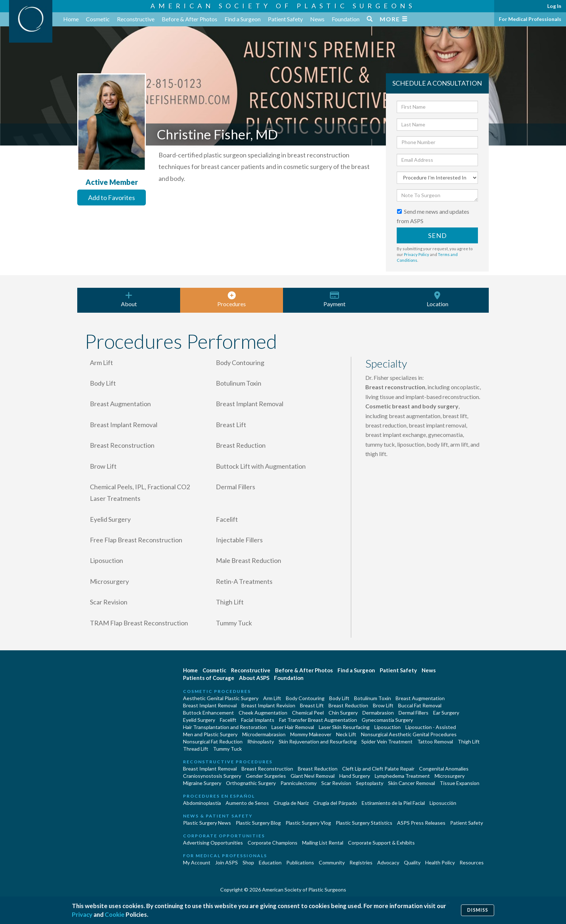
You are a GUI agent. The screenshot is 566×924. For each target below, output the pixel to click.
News (317, 19)
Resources (472, 862)
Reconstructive (136, 19)
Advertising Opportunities (213, 843)
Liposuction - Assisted (431, 727)
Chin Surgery (343, 713)
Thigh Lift (469, 741)
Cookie (115, 914)
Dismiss (478, 910)
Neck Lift (346, 734)
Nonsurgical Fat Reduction (213, 741)
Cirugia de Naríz (291, 803)
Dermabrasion (378, 713)
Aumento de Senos (247, 803)
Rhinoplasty (261, 741)
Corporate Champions (273, 843)
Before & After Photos (190, 19)
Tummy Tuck (227, 749)
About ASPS (254, 678)
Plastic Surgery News (207, 823)
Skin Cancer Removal (412, 783)
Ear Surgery (446, 713)
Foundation (346, 19)
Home (71, 19)
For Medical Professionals (530, 19)
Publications (300, 862)
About (129, 299)
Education (270, 862)
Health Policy (440, 862)
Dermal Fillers (413, 713)
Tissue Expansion (460, 783)
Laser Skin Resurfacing (344, 727)
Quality (412, 862)
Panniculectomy (299, 783)
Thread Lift (196, 749)
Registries (361, 862)
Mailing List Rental (323, 843)
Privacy (82, 914)
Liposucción (443, 803)
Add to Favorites (112, 198)
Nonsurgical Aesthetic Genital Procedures (409, 734)
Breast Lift (312, 705)
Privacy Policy (417, 254)
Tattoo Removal (435, 741)
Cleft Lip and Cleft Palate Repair (378, 769)
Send (437, 235)
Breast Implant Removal (210, 705)
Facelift (228, 720)
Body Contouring (305, 698)
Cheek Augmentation (263, 713)
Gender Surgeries (266, 776)
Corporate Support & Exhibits (381, 843)
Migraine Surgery (202, 783)
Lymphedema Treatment (402, 776)
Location (437, 299)
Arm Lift (272, 698)
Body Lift (339, 698)
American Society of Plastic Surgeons (283, 6)
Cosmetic (98, 19)
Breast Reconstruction (267, 769)
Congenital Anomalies (444, 769)
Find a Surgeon (243, 19)
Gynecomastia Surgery (387, 720)
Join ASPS (227, 862)
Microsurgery (450, 776)
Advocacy (388, 862)
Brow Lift (383, 705)
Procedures (232, 299)
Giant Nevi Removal (313, 776)
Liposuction (388, 727)
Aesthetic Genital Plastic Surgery (221, 698)
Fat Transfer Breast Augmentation (318, 720)
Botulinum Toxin (373, 698)
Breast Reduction (348, 705)
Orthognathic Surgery (251, 783)
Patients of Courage (209, 678)
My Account (197, 862)
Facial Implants (258, 720)
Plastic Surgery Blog (258, 823)
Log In (554, 6)
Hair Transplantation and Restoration (225, 727)
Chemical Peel (308, 713)
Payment (334, 299)
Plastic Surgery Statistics (364, 823)
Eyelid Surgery (199, 720)
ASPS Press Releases (421, 823)
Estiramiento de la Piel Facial (393, 803)
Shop (248, 862)
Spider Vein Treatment (387, 741)
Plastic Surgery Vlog (308, 823)
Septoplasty (370, 783)
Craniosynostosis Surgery (212, 776)
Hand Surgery (355, 776)
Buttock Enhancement (208, 713)
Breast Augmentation (420, 698)
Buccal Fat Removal (420, 705)
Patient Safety (285, 19)
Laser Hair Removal (293, 727)
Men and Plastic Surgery (210, 734)
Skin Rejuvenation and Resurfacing (318, 741)
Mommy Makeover (311, 734)
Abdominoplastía (202, 803)
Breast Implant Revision (268, 705)
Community (332, 862)
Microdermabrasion (264, 734)
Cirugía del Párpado (335, 803)
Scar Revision (336, 783)
